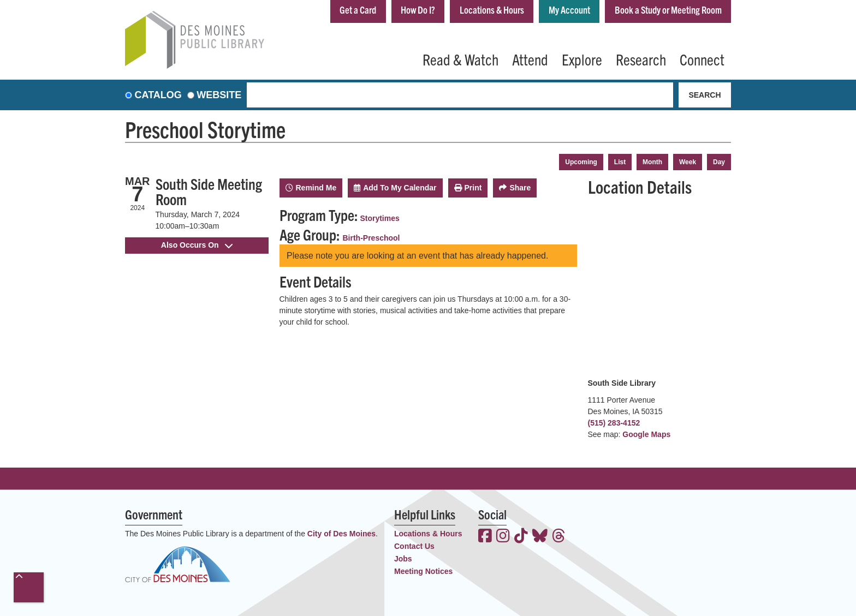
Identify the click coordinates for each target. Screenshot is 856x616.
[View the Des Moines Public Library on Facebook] (485, 537)
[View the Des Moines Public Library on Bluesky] (540, 537)
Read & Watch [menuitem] (460, 59)
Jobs (403, 559)
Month (652, 162)
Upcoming (581, 162)
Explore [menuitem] (582, 59)
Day (719, 162)
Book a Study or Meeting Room (668, 10)
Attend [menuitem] (530, 59)
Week (688, 162)
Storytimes (379, 218)
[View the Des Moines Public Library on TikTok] (521, 537)
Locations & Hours (491, 10)
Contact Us (414, 546)
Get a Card (357, 10)
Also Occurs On (197, 245)
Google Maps (646, 434)
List (620, 162)
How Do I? (417, 10)
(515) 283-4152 (614, 423)
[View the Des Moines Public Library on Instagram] (503, 537)
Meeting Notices (423, 571)
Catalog (158, 95)
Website (219, 95)
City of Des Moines (341, 534)
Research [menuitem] (641, 59)
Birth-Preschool (371, 238)
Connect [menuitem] (702, 59)
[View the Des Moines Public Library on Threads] (559, 537)
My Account (569, 10)
